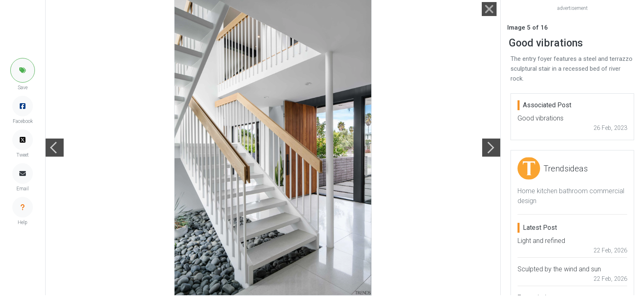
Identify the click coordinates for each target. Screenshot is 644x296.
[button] (23, 70)
